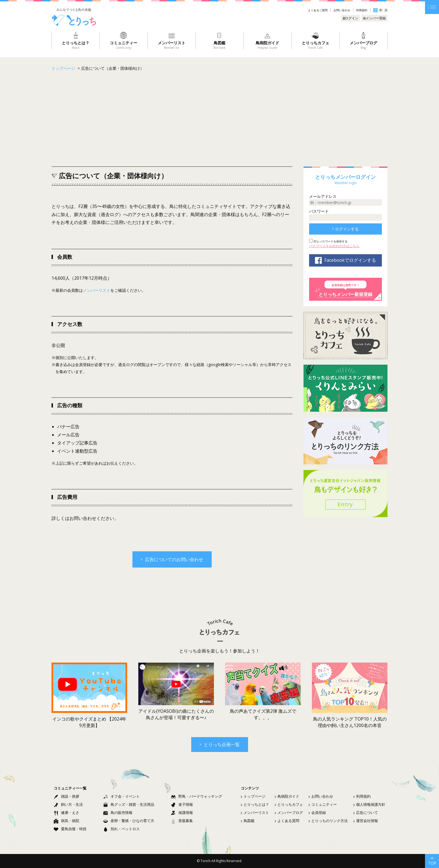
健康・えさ (66, 813)
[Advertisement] (219, 119)
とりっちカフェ (289, 804)
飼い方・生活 (68, 804)
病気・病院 (66, 821)
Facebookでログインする (345, 261)
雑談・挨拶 (66, 796)
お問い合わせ (342, 10)
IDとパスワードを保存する (330, 241)
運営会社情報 (366, 821)
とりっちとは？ (255, 804)
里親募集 (182, 821)
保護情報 (182, 813)
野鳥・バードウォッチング (197, 796)
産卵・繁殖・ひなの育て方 (129, 821)
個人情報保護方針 (369, 804)
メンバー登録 (374, 18)
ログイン (351, 18)
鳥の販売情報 (118, 813)
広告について (366, 813)
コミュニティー (323, 804)
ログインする (345, 229)
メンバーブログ (289, 813)
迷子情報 (182, 804)
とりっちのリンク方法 (328, 821)
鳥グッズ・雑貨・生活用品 (129, 804)
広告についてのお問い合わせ (172, 559)
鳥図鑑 (248, 821)
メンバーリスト (97, 290)
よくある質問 (287, 821)
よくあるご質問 (318, 10)
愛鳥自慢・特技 (70, 829)
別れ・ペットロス (122, 829)
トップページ (253, 796)
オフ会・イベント (122, 796)
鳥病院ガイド (287, 796)
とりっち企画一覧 (220, 744)
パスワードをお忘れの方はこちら (334, 246)
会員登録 (317, 813)
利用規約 (362, 10)
